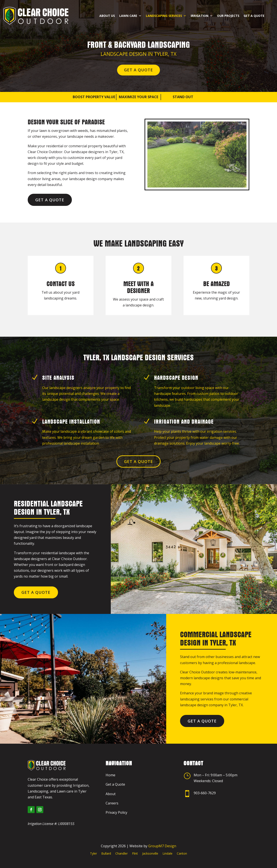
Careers (112, 803)
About (111, 794)
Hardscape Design (176, 378)
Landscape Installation (71, 422)
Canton (182, 853)
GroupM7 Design (162, 846)
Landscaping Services (166, 13)
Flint (135, 853)
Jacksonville (150, 853)
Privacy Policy (116, 812)
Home (110, 775)
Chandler (122, 853)
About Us (107, 12)
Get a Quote (254, 12)
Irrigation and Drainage (184, 422)
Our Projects (228, 12)
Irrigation (202, 13)
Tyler (93, 853)
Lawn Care (130, 13)
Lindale (167, 853)
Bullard (106, 853)
